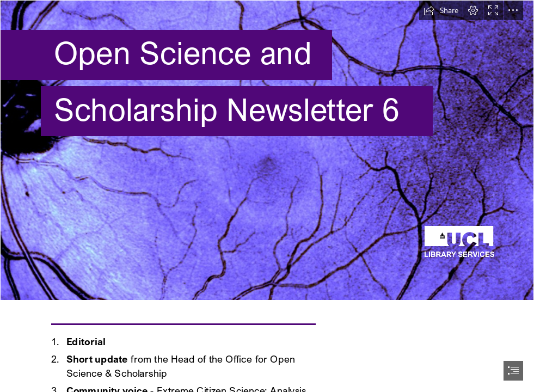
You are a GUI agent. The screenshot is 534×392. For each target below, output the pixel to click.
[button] (441, 10)
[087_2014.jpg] (267, 150)
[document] (267, 196)
